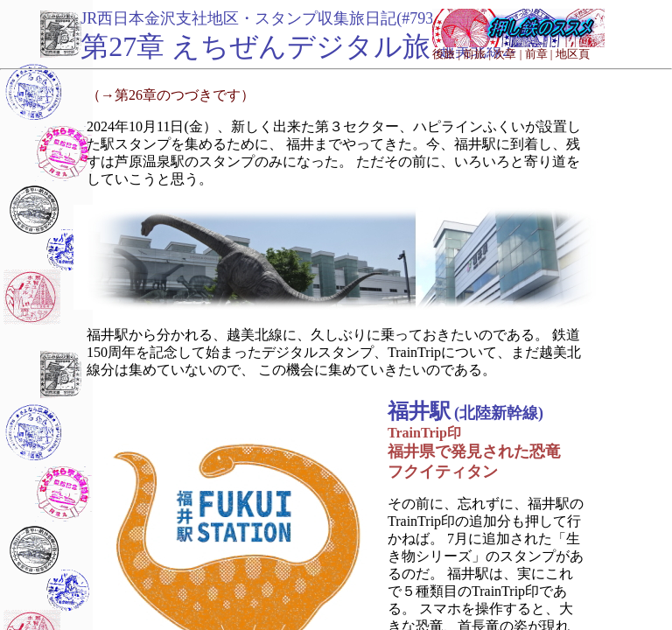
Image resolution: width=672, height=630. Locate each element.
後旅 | (446, 54)
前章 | (539, 54)
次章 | (507, 54)
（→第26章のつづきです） (171, 95)
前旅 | (477, 54)
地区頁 (573, 54)
